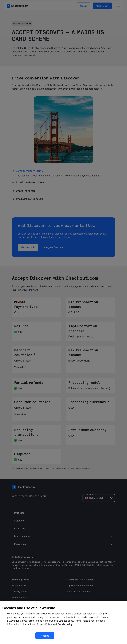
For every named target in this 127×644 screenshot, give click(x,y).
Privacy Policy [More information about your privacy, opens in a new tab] (44, 624)
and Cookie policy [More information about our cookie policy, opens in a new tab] (63, 624)
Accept (45, 636)
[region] (63, 622)
